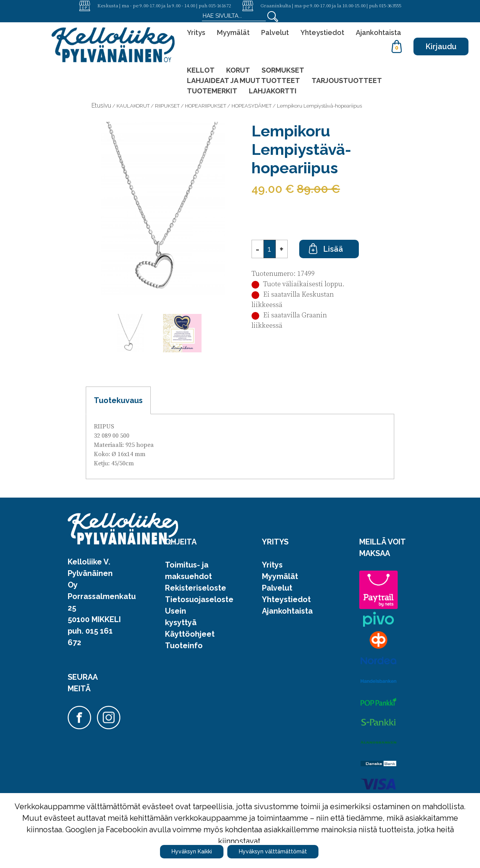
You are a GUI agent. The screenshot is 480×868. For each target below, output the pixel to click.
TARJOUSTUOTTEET (347, 80)
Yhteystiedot (322, 32)
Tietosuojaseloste (199, 599)
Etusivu (101, 105)
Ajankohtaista (378, 32)
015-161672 (220, 5)
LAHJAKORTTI (273, 91)
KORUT (238, 70)
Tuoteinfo (184, 646)
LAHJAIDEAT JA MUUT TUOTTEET (243, 80)
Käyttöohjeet (190, 634)
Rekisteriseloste (196, 588)
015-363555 (390, 5)
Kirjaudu (441, 46)
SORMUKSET (283, 70)
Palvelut (275, 32)
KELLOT (201, 70)
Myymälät (233, 32)
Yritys (196, 32)
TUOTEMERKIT (212, 91)
